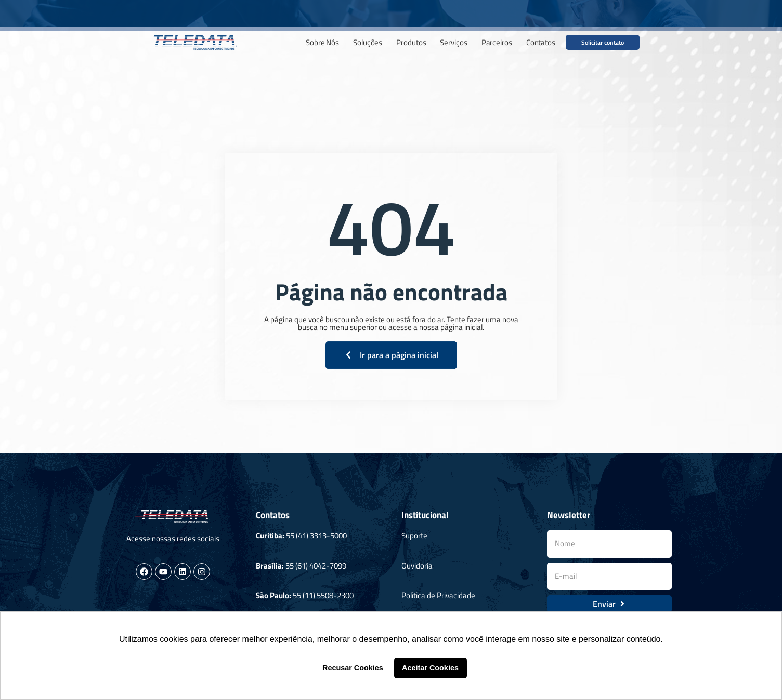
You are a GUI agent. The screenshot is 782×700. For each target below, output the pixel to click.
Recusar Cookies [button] (353, 668)
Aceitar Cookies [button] (430, 668)
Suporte (414, 536)
